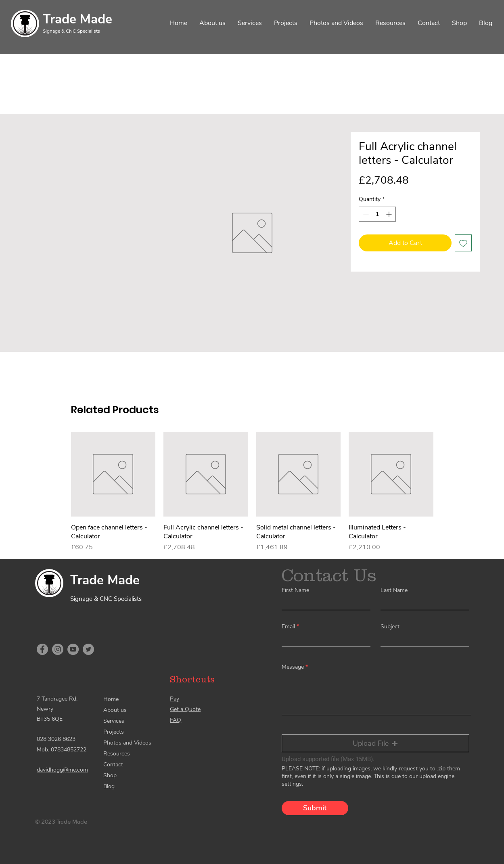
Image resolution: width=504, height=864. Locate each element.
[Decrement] (365, 214)
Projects (114, 732)
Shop (110, 775)
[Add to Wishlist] (463, 243)
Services (114, 721)
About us (115, 710)
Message (293, 667)
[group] (252, 492)
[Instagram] (58, 649)
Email (288, 627)
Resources (117, 754)
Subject (390, 627)
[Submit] (315, 808)
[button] (375, 743)
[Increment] (390, 214)
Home (111, 699)
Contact (113, 765)
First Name (295, 590)
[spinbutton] (377, 214)
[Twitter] (88, 649)
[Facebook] (42, 649)
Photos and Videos (127, 743)
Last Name (394, 590)
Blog (109, 786)
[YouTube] (73, 649)
